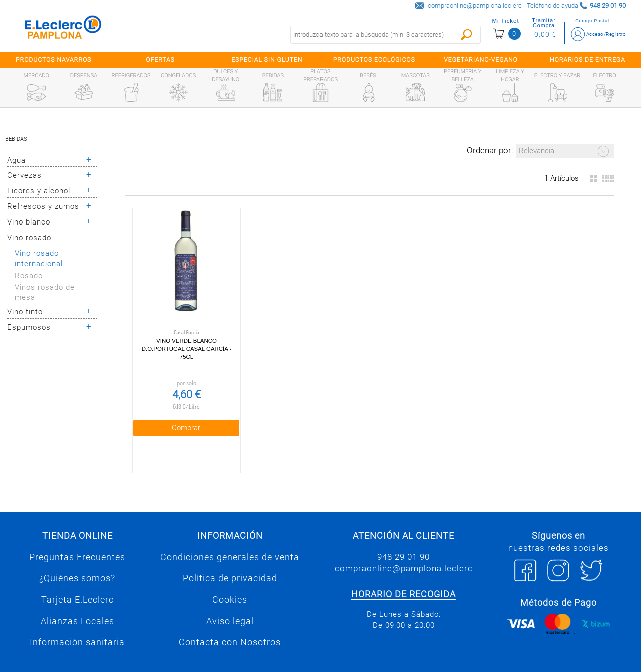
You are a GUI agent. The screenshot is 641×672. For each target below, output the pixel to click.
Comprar (177, 408)
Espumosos (29, 327)
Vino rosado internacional (39, 258)
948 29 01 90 (403, 537)
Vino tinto (25, 312)
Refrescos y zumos (43, 206)
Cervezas (24, 175)
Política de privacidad (230, 559)
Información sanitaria (77, 623)
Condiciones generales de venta (230, 537)
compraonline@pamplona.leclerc (475, 5)
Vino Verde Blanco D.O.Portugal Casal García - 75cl (177, 329)
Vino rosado (29, 238)
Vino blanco (29, 222)
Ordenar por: (490, 150)
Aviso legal (230, 601)
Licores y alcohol (39, 191)
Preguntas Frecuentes (77, 537)
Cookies (230, 580)
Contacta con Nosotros (230, 623)
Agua (16, 160)
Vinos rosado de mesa (45, 292)
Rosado (29, 276)
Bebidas (16, 139)
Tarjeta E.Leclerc (77, 580)
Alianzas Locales (77, 601)
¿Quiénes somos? (77, 559)
